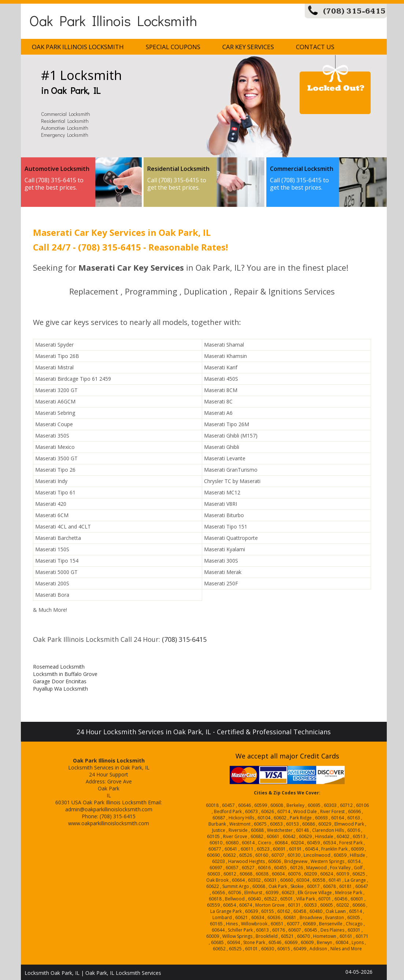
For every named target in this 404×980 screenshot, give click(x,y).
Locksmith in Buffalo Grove (65, 674)
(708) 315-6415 (354, 11)
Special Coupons (173, 47)
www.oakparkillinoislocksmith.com (109, 823)
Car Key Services (248, 47)
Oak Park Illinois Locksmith (113, 20)
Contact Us (315, 47)
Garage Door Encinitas (60, 681)
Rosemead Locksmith (59, 667)
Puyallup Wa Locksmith (60, 689)
